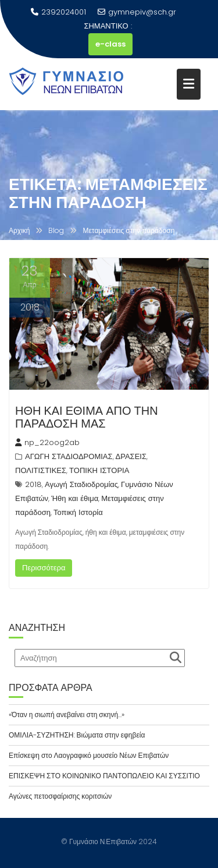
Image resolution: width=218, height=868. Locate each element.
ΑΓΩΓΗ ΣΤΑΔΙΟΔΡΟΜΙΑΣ (69, 456)
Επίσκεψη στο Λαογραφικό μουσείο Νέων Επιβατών (89, 755)
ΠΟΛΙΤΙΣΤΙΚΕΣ (41, 470)
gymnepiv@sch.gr (137, 12)
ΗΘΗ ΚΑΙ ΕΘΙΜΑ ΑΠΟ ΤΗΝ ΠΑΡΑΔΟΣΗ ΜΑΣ (87, 417)
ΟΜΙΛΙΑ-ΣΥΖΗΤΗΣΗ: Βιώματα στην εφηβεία (77, 735)
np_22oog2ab (47, 442)
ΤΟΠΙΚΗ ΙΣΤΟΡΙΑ (99, 470)
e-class (110, 44)
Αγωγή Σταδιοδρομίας (81, 484)
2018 (33, 484)
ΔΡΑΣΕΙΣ (131, 456)
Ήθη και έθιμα (75, 498)
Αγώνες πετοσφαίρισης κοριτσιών (60, 796)
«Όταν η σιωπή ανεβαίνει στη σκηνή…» (67, 714)
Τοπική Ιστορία (78, 512)
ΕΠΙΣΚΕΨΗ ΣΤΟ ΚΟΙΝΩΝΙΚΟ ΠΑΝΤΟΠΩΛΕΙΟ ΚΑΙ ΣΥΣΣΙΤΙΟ (104, 776)
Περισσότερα (44, 568)
